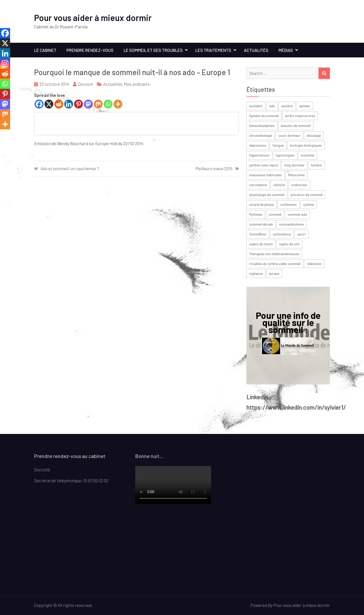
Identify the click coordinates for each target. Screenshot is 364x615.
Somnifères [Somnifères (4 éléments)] (258, 234)
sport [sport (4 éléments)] (302, 234)
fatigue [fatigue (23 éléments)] (278, 145)
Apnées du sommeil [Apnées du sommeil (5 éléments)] (264, 116)
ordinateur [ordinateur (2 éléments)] (299, 185)
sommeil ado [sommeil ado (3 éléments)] (297, 214)
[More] (118, 104)
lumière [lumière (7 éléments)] (316, 165)
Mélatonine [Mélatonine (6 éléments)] (296, 175)
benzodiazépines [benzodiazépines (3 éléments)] (262, 126)
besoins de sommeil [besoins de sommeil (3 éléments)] (296, 126)
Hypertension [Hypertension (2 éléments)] (259, 155)
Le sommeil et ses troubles (153, 50)
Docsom (85, 84)
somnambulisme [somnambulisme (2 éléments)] (291, 224)
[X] (49, 104)
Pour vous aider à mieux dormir (93, 18)
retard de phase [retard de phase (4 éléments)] (261, 204)
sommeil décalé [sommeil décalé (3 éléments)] (261, 224)
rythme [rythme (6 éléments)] (308, 204)
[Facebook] (39, 104)
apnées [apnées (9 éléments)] (305, 106)
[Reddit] (59, 104)
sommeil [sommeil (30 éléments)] (275, 214)
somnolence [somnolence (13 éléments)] (282, 234)
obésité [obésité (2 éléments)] (279, 185)
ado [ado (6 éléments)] (272, 106)
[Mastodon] (88, 104)
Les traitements (213, 50)
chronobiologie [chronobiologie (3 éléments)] (261, 135)
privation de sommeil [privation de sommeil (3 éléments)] (307, 195)
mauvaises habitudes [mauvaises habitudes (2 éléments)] (266, 175)
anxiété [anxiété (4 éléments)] (287, 106)
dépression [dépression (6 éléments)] (258, 145)
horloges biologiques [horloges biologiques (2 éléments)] (306, 145)
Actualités (256, 50)
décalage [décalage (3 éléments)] (314, 135)
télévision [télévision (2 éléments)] (314, 264)
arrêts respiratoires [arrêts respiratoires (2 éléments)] (300, 116)
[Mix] (98, 104)
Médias (286, 50)
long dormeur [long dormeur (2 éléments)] (294, 165)
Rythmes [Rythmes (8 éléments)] (256, 214)
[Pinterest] (78, 104)
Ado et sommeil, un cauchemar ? (70, 169)
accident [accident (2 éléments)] (256, 106)
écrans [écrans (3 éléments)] (274, 273)
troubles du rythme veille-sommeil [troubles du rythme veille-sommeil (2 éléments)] (275, 264)
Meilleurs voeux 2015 (214, 169)
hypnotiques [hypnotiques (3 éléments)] (285, 155)
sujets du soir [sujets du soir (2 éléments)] (289, 244)
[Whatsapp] (108, 104)
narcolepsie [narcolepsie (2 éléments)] (258, 185)
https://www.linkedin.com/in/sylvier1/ (296, 407)
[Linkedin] (69, 104)
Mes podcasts (137, 84)
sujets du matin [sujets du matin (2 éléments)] (261, 244)
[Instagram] (5, 63)
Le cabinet (45, 50)
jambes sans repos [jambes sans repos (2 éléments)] (264, 165)
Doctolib (42, 470)
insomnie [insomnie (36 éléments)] (308, 155)
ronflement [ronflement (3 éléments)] (288, 204)
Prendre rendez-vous (90, 50)
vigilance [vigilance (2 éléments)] (256, 273)
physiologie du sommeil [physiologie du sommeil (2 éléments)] (267, 195)
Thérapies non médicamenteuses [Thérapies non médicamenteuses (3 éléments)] (274, 254)
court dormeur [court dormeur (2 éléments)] (289, 135)
